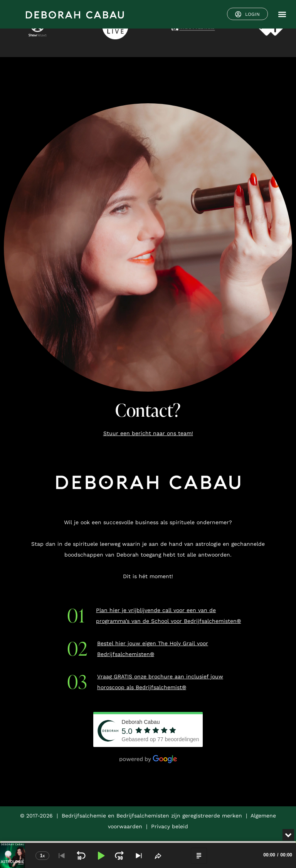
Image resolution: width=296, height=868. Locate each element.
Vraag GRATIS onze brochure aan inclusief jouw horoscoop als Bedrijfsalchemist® (160, 682)
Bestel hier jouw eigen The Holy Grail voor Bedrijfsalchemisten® (153, 649)
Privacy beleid (170, 826)
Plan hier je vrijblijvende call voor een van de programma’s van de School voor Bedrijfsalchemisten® (168, 616)
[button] (282, 14)
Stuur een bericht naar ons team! (148, 433)
